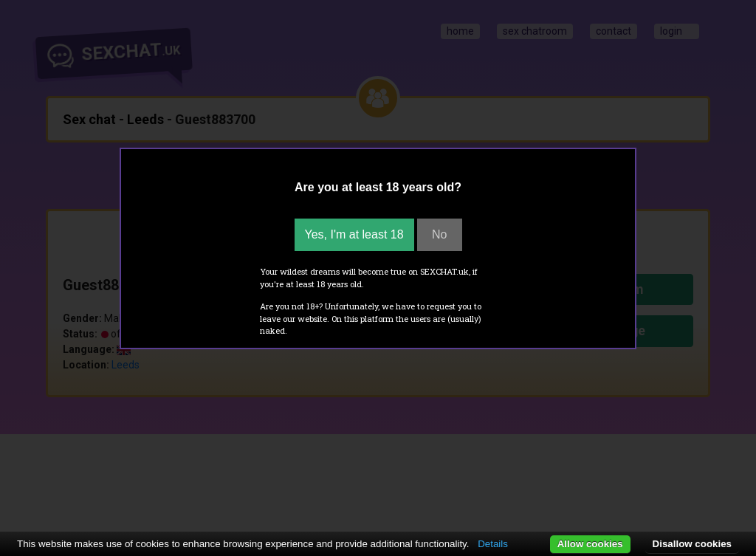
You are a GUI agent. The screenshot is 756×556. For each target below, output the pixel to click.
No (439, 234)
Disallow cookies (692, 544)
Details (493, 544)
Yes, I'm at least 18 (354, 234)
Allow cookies (590, 544)
